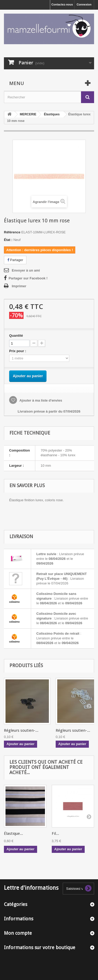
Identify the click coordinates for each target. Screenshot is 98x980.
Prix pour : (19, 351)
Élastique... (13, 833)
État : (8, 240)
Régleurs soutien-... (21, 730)
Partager (15, 260)
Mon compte (18, 933)
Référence (12, 232)
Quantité (16, 336)
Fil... (55, 833)
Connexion (84, 4)
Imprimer (19, 286)
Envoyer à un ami (26, 270)
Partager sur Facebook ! (28, 278)
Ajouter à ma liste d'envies (40, 400)
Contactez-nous (62, 4)
